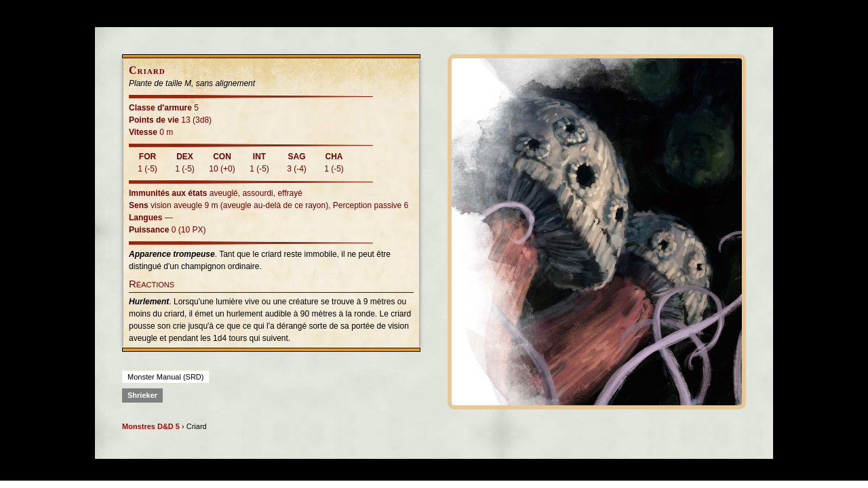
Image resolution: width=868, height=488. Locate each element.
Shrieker (142, 395)
